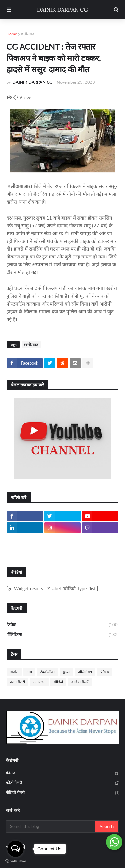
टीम (29, 672)
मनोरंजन (39, 682)
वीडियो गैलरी (80, 682)
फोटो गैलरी (17, 682)
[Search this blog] (51, 826)
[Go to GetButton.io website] (16, 861)
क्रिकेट (62, 625)
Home (12, 34)
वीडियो (58, 682)
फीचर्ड (104, 672)
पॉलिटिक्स (62, 635)
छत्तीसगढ (28, 34)
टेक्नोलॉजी (47, 672)
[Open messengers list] (16, 849)
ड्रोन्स (66, 672)
